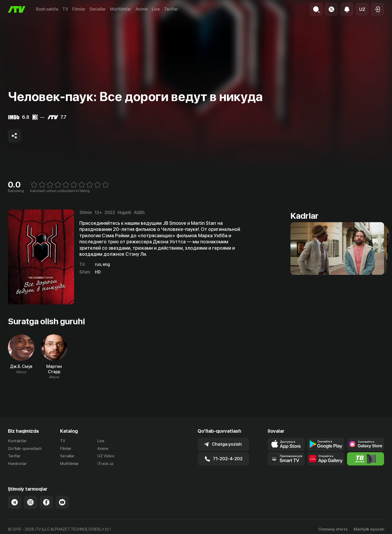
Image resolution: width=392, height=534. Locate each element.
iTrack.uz (106, 464)
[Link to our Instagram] (30, 502)
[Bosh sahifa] (17, 9)
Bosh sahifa (47, 9)
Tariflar (171, 9)
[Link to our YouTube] (62, 502)
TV (65, 9)
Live (156, 9)
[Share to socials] (15, 136)
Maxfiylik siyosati (369, 529)
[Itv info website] (366, 459)
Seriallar (98, 9)
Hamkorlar (17, 464)
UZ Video (106, 456)
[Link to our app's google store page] (326, 444)
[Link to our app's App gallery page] (326, 459)
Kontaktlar (17, 441)
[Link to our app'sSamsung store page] (366, 444)
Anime (142, 9)
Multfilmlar (121, 9)
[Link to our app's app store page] (286, 444)
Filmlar (79, 9)
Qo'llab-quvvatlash (25, 449)
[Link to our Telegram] (15, 502)
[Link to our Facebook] (46, 502)
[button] (362, 9)
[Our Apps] (286, 459)
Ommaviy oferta (333, 529)
